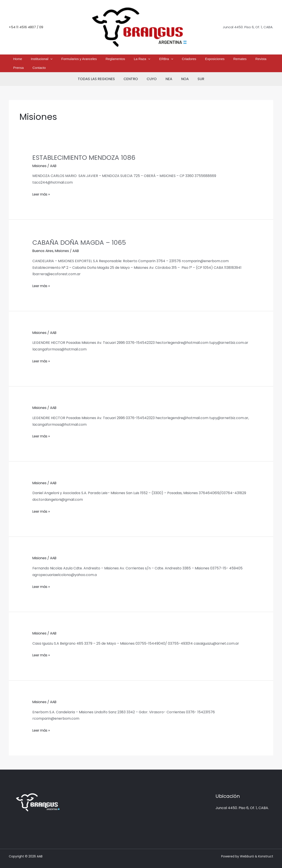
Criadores (167, 60)
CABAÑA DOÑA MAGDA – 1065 (80, 236)
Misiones (40, 159)
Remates (207, 60)
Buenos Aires (43, 244)
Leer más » (42, 187)
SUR (197, 72)
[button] (55, 60)
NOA (182, 72)
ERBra (149, 60)
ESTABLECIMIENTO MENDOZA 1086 (85, 151)
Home (27, 60)
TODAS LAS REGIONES (101, 72)
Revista (223, 60)
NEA (168, 72)
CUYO (153, 72)
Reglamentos (109, 60)
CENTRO (133, 72)
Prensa (237, 60)
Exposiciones (187, 60)
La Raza (131, 60)
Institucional (46, 60)
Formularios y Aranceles (78, 60)
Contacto (252, 60)
